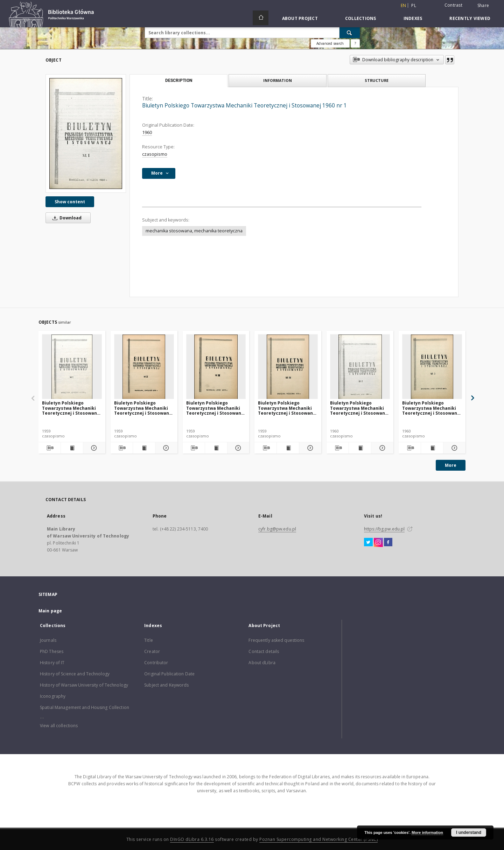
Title (149, 640)
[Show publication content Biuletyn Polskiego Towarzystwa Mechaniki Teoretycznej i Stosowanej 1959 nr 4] (288, 448)
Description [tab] (179, 80)
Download (66, 218)
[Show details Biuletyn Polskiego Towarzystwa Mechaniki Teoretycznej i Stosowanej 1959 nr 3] (237, 448)
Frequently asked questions (276, 640)
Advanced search (330, 43)
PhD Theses (52, 651)
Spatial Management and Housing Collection (85, 707)
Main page (50, 611)
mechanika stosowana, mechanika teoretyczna (194, 231)
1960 (147, 132)
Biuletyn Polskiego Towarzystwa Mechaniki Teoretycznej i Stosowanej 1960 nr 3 (432, 408)
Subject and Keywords (166, 685)
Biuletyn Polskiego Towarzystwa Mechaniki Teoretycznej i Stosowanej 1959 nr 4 (288, 408)
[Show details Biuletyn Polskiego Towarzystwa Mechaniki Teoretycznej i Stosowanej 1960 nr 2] (381, 448)
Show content (70, 202)
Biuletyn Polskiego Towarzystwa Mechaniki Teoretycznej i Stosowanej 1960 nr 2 (360, 408)
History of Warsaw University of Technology (84, 685)
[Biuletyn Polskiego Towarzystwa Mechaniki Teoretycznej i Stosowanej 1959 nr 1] (72, 367)
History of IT (52, 663)
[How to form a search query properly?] (355, 43)
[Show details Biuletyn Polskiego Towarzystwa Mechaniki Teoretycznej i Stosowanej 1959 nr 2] (165, 448)
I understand (469, 833)
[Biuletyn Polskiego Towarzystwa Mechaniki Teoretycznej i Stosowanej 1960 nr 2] (360, 367)
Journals (48, 640)
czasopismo (155, 154)
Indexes (413, 18)
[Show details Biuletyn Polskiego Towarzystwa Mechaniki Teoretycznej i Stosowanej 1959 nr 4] (309, 448)
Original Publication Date (169, 674)
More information (427, 833)
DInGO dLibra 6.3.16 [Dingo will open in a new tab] (192, 839)
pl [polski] (414, 5)
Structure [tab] (377, 80)
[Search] (350, 33)
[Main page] (261, 18)
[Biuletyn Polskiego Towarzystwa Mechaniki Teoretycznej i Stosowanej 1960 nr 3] (432, 367)
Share (483, 6)
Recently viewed (470, 18)
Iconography (53, 696)
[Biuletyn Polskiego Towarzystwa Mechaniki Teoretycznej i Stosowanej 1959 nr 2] (144, 367)
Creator (152, 651)
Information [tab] (278, 80)
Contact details (264, 651)
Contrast (453, 5)
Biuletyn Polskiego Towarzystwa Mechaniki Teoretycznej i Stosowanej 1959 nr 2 (144, 408)
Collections (361, 18)
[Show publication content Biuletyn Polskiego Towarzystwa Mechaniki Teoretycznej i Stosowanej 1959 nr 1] (72, 448)
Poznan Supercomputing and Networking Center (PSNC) (318, 839)
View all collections (59, 726)
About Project (300, 18)
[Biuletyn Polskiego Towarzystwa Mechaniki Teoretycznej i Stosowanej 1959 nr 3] (216, 367)
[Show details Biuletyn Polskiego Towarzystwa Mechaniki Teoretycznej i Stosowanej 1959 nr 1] (93, 448)
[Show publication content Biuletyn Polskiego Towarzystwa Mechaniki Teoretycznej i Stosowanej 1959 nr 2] (144, 448)
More (451, 465)
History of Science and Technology (75, 674)
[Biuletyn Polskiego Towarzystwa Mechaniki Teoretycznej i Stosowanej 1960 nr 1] (86, 134)
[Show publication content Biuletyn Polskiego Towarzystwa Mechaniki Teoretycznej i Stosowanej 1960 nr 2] (360, 448)
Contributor (156, 663)
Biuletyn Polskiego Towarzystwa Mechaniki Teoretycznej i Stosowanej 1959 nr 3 (216, 408)
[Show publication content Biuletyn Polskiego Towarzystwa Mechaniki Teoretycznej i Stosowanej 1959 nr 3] (216, 448)
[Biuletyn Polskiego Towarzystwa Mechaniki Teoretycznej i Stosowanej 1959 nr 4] (288, 367)
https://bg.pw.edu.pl (384, 529)
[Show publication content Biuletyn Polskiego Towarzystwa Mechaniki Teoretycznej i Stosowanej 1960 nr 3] (432, 448)
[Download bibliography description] (50, 448)
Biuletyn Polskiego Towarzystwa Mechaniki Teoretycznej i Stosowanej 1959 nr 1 (72, 408)
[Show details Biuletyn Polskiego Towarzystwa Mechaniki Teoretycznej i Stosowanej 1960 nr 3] (453, 448)
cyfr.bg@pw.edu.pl (277, 529)
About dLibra (262, 663)
